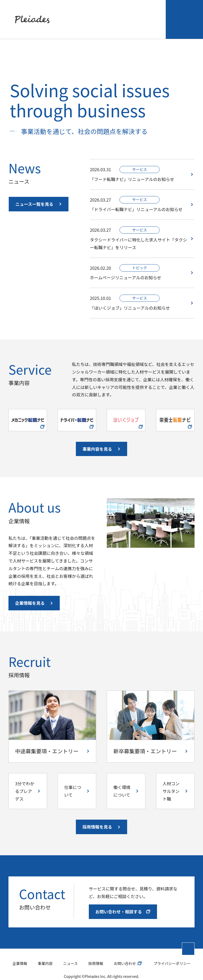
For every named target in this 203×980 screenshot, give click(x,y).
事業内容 (86, 14)
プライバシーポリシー (172, 953)
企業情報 (56, 14)
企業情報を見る (30, 593)
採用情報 (132, 14)
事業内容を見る (97, 438)
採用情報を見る (97, 816)
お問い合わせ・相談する (123, 901)
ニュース (110, 14)
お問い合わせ (180, 14)
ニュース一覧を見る (34, 193)
